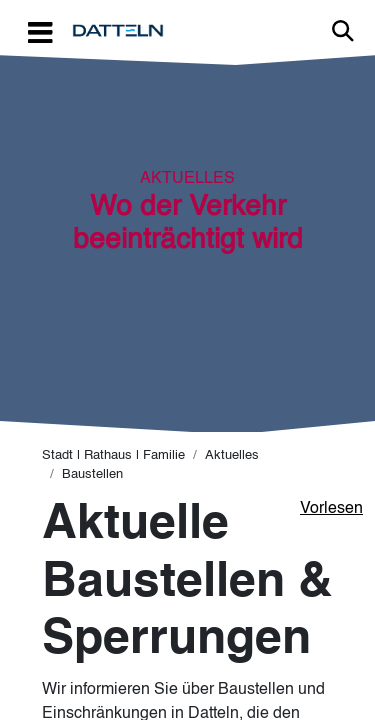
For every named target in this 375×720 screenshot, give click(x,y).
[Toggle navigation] (40, 31)
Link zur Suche (343, 31)
